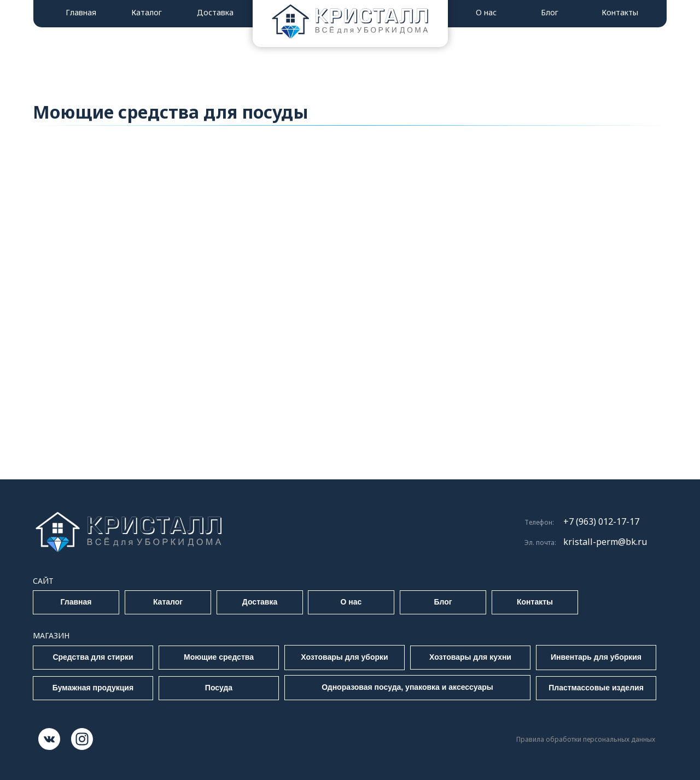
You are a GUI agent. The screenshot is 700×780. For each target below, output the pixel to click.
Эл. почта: (540, 543)
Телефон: (539, 522)
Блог (550, 12)
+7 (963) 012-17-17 (601, 521)
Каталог (147, 12)
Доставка (215, 12)
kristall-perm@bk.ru (605, 542)
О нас (486, 12)
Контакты (620, 12)
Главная (81, 12)
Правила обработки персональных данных (586, 739)
